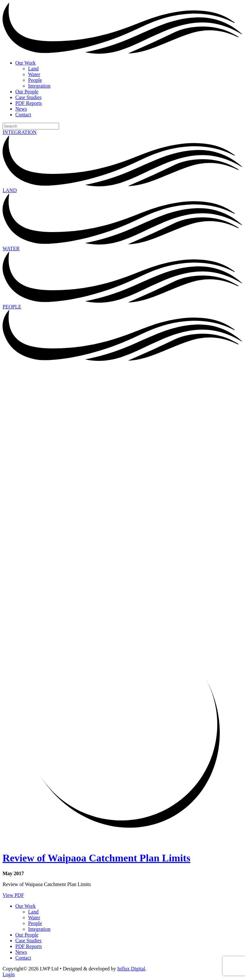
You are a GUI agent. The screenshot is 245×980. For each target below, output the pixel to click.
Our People (27, 92)
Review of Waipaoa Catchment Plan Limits (97, 858)
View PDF (13, 895)
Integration (39, 86)
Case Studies (28, 97)
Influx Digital (131, 969)
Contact (23, 115)
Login (9, 974)
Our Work (26, 63)
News (21, 109)
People (35, 80)
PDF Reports (29, 103)
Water (34, 74)
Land (33, 69)
